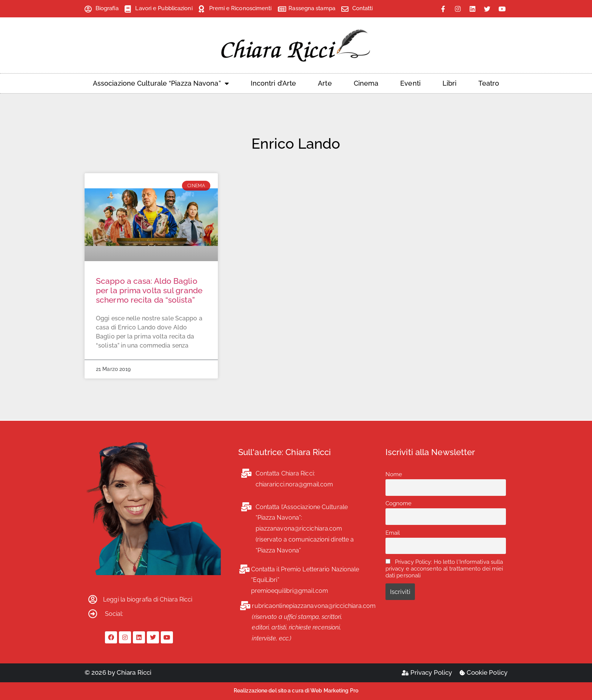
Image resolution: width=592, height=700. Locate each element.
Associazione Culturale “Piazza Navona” (161, 83)
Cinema (366, 83)
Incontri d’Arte (274, 83)
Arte (325, 83)
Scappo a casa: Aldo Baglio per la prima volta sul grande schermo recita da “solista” (149, 290)
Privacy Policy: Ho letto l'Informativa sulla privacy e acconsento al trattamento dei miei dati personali (444, 569)
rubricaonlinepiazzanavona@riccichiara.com (314, 606)
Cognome (399, 503)
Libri (450, 83)
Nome (394, 474)
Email (393, 533)
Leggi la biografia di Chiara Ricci (148, 599)
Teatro (489, 83)
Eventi (410, 83)
